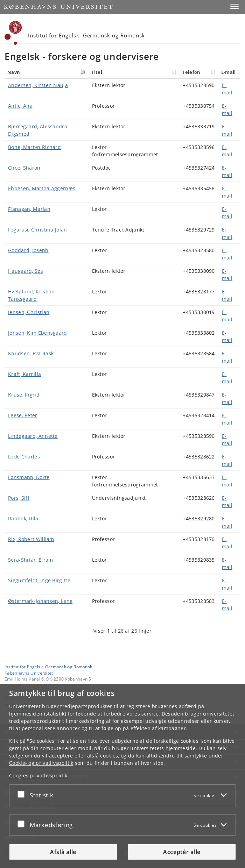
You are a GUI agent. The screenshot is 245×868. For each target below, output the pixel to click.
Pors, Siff (19, 498)
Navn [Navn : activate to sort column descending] (14, 72)
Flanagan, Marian (29, 209)
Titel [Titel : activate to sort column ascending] (97, 72)
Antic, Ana (20, 106)
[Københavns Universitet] (13, 33)
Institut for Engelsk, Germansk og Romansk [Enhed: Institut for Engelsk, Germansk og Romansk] (48, 667)
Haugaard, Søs (26, 271)
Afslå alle (63, 852)
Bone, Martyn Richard (34, 147)
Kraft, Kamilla (24, 374)
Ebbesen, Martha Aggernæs (42, 188)
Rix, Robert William (31, 539)
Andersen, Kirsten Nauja (38, 85)
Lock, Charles (24, 457)
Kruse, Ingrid (24, 395)
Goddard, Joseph (28, 250)
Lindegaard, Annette (33, 436)
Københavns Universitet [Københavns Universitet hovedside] (29, 673)
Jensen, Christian (29, 312)
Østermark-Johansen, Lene (40, 601)
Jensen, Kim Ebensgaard (38, 333)
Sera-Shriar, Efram (30, 560)
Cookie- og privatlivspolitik (41, 763)
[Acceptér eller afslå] (23, 794)
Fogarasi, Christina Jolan (38, 230)
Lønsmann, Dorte (29, 477)
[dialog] (122, 776)
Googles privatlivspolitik (38, 775)
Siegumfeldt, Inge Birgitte (39, 580)
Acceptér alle (182, 852)
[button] (234, 6)
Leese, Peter (23, 415)
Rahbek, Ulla (23, 518)
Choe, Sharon (24, 168)
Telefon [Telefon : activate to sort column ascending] (191, 72)
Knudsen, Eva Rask (31, 353)
